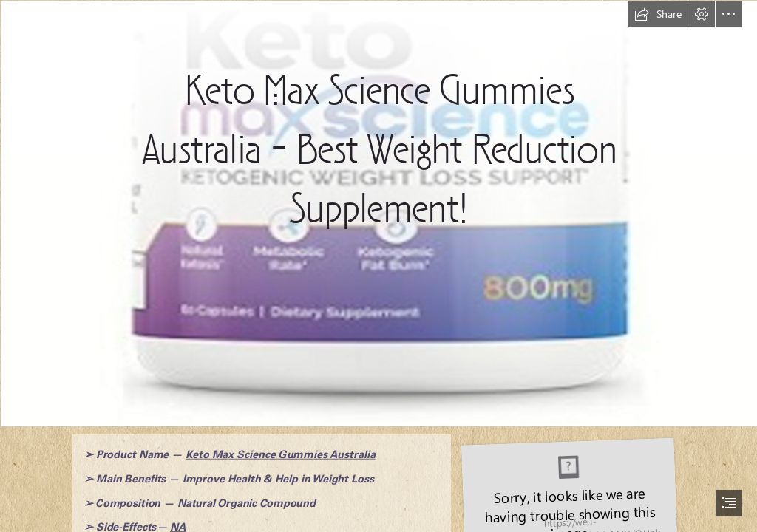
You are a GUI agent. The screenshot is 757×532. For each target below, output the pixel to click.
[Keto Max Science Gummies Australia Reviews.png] (378, 213)
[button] (658, 14)
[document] (378, 266)
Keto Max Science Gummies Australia (280, 454)
